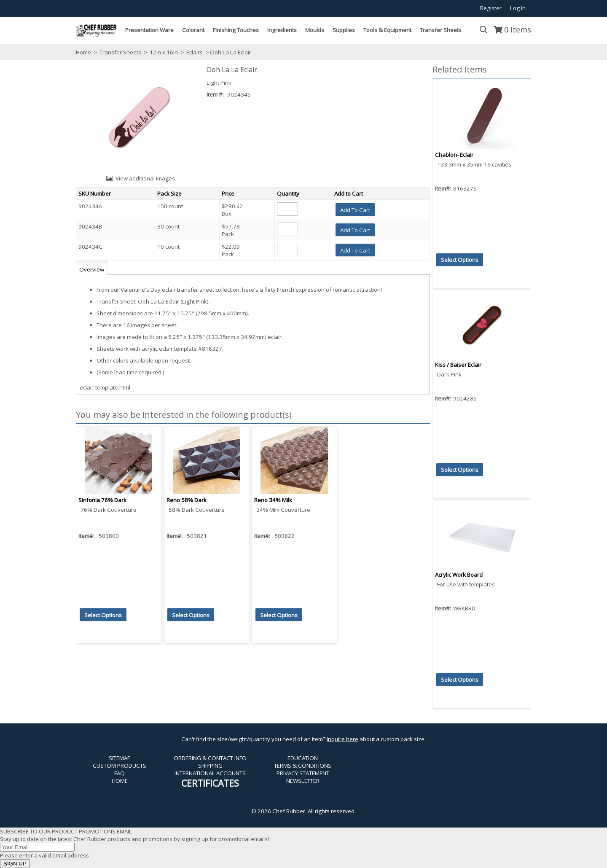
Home (83, 52)
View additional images (145, 178)
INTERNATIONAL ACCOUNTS (210, 773)
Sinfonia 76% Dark (102, 500)
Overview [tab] (92, 269)
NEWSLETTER (303, 781)
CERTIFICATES (210, 783)
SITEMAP (120, 758)
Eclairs (195, 52)
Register (491, 8)
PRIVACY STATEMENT (303, 773)
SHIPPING (210, 766)
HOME (120, 781)
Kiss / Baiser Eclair (458, 365)
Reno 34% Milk (273, 500)
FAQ (120, 773)
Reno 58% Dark (187, 500)
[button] (355, 210)
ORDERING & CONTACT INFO (210, 758)
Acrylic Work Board (459, 575)
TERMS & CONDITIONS (303, 766)
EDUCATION (303, 758)
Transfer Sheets (120, 52)
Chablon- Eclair (454, 155)
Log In (518, 8)
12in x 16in (164, 52)
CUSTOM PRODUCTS (120, 766)
